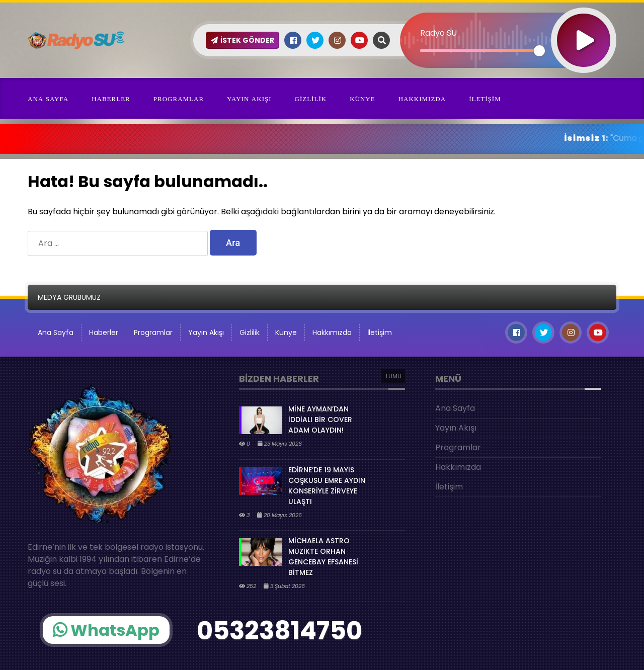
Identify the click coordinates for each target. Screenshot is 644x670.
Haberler (111, 99)
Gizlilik (311, 99)
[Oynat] (584, 27)
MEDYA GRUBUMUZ (69, 297)
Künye (363, 99)
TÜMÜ (393, 376)
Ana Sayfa (48, 99)
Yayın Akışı (249, 99)
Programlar (179, 99)
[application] (508, 23)
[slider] (480, 51)
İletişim (485, 99)
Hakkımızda (422, 99)
